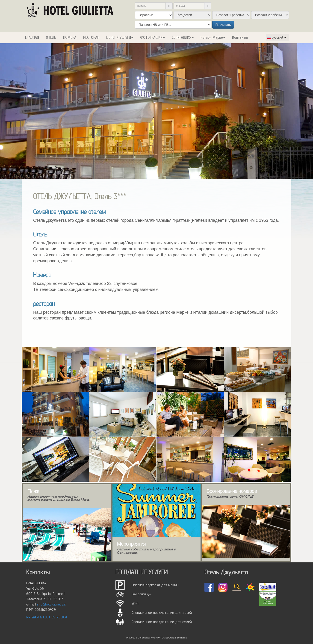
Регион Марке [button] (213, 37)
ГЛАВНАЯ (32, 37)
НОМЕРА (70, 37)
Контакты (240, 37)
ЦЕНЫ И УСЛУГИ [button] (120, 37)
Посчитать (223, 25)
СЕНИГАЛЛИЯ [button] (183, 37)
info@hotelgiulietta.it (51, 604)
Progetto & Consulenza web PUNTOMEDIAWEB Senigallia (156, 638)
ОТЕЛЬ (51, 37)
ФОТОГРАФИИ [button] (152, 37)
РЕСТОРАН (91, 37)
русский (275, 38)
